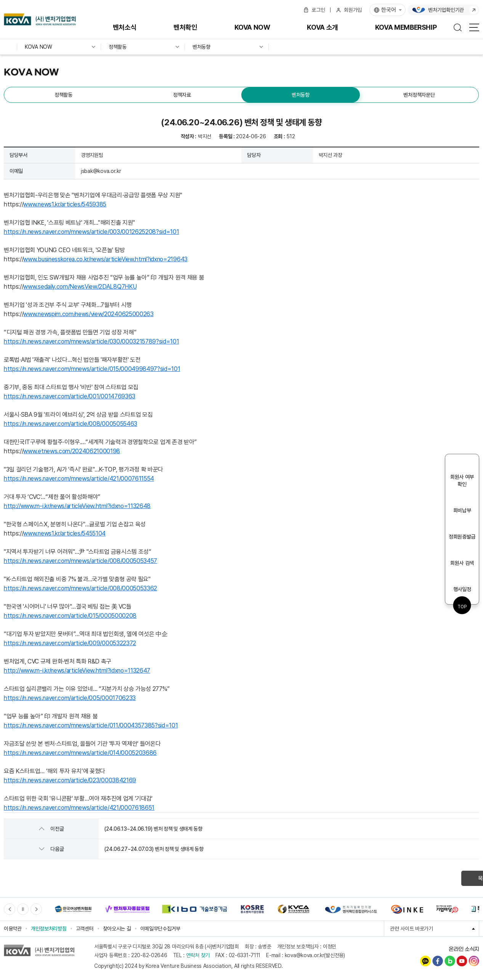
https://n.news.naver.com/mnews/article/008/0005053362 (80, 588)
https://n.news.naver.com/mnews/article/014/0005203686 (80, 753)
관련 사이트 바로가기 (435, 929)
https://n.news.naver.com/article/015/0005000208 (70, 616)
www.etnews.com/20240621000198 (72, 451)
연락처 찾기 (198, 955)
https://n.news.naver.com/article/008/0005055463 (71, 424)
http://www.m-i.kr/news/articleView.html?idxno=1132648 (77, 506)
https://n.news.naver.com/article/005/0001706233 (70, 698)
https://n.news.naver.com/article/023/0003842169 (70, 780)
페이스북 (438, 961)
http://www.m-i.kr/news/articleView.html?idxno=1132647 (77, 671)
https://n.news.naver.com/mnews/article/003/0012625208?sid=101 (91, 232)
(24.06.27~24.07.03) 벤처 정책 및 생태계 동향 (154, 849)
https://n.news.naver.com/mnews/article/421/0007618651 (79, 808)
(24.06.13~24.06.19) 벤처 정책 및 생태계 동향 (153, 829)
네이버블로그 (450, 961)
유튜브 (462, 961)
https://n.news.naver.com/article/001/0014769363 (70, 396)
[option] (73, 909)
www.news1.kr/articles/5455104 (64, 533)
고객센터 (85, 929)
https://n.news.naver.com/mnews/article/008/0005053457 (80, 561)
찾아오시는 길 (117, 929)
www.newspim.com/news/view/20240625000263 (88, 314)
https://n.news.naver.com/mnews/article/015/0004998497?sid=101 (92, 369)
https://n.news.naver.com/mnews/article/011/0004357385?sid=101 (91, 725)
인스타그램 (474, 961)
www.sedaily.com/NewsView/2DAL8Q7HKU (80, 287)
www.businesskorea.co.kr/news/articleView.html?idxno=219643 (105, 259)
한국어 (388, 10)
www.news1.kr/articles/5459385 (65, 204)
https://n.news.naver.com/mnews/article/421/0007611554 (79, 479)
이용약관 (13, 929)
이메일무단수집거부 (160, 929)
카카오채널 (425, 961)
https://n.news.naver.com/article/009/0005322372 (70, 643)
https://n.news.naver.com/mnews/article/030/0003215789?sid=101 (91, 341)
